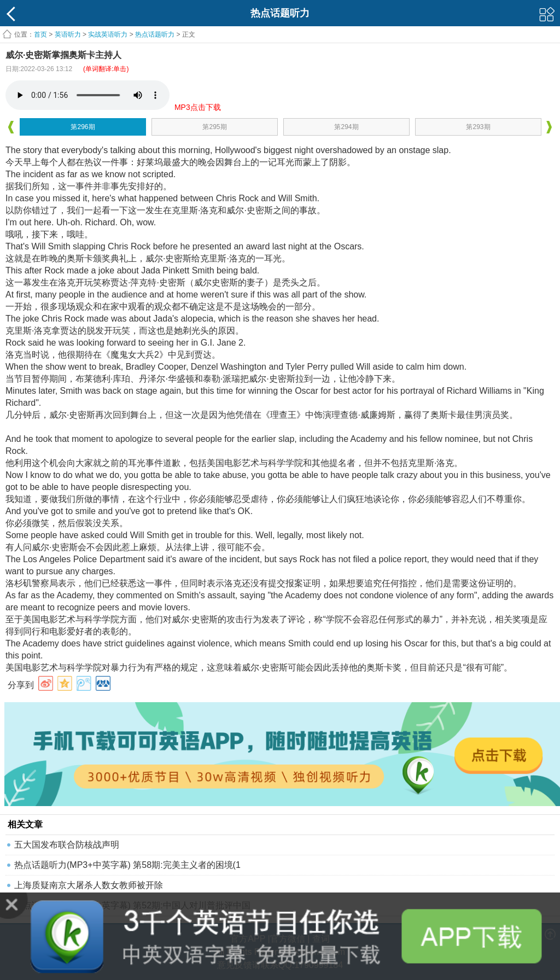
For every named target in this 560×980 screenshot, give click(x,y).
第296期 (83, 127)
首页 (40, 34)
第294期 (346, 127)
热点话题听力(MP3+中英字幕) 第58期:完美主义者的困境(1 (127, 865)
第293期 (478, 127)
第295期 (214, 127)
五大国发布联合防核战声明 (67, 845)
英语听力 (68, 34)
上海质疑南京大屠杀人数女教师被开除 (89, 885)
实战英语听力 (108, 34)
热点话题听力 (155, 34)
